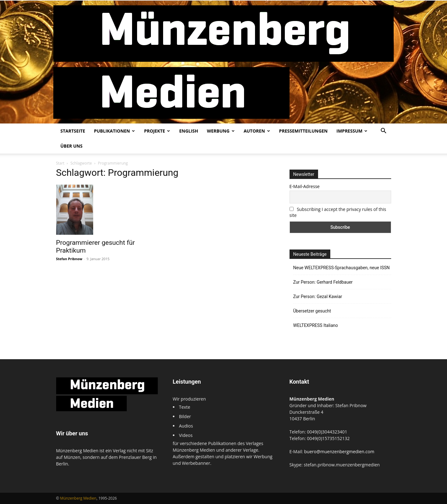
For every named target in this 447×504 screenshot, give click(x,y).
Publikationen (114, 131)
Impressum (352, 131)
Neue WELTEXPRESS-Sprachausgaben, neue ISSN (342, 268)
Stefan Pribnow (69, 259)
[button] (384, 131)
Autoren (257, 131)
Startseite (73, 131)
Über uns (72, 146)
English (189, 131)
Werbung (221, 131)
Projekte (157, 131)
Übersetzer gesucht (312, 311)
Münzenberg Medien (78, 498)
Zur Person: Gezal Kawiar (318, 297)
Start (60, 163)
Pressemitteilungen (303, 131)
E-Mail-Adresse (305, 186)
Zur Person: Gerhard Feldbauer (323, 282)
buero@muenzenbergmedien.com (339, 451)
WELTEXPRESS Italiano (316, 325)
